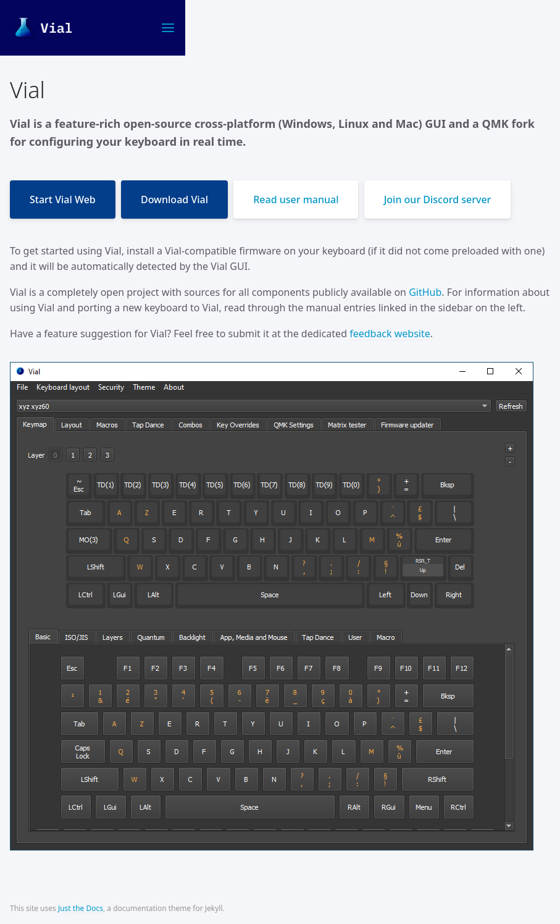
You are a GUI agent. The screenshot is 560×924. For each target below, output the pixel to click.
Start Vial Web (63, 199)
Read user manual (296, 199)
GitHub (425, 292)
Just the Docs (81, 908)
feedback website (390, 334)
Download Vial (174, 199)
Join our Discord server (438, 199)
